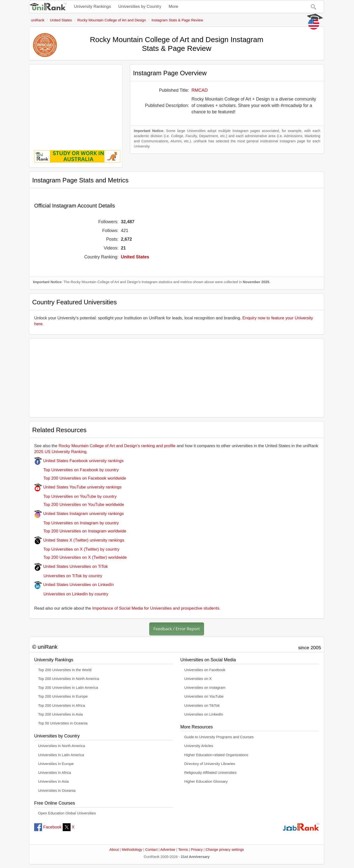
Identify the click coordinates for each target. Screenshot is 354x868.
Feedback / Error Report (177, 629)
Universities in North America (62, 746)
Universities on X (198, 679)
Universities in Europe (56, 764)
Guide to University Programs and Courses (219, 737)
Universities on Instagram (205, 688)
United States (135, 257)
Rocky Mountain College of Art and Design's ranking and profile (117, 446)
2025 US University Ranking (60, 452)
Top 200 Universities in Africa (62, 706)
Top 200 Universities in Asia (60, 714)
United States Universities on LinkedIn (74, 585)
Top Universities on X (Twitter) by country (77, 549)
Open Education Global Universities (67, 813)
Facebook (48, 827)
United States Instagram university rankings (79, 514)
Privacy (197, 850)
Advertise (168, 850)
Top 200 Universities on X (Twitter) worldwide (81, 557)
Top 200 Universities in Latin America (68, 688)
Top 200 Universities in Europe (63, 696)
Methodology (132, 850)
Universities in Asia (53, 781)
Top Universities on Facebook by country (76, 470)
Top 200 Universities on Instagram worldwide (80, 531)
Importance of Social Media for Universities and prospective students (156, 608)
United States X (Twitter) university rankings (79, 540)
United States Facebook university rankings (79, 461)
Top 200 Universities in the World (65, 670)
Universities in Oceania (57, 791)
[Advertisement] (76, 104)
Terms (183, 850)
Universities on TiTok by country (68, 576)
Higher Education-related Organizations (216, 755)
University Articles (199, 746)
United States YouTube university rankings (78, 487)
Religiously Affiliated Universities (211, 773)
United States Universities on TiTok (71, 566)
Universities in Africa (55, 773)
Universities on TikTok (202, 706)
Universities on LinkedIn (204, 714)
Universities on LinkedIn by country (71, 594)
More (173, 7)
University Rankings (92, 7)
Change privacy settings (225, 850)
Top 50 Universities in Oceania (63, 723)
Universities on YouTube (204, 696)
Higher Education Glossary (206, 781)
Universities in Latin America (61, 755)
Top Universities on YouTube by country (75, 496)
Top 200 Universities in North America (69, 679)
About (114, 850)
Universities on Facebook (205, 670)
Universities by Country (140, 7)
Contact (151, 850)
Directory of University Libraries (210, 764)
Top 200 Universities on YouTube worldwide (79, 505)
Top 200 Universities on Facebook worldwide (80, 478)
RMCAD (200, 90)
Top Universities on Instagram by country (77, 523)
